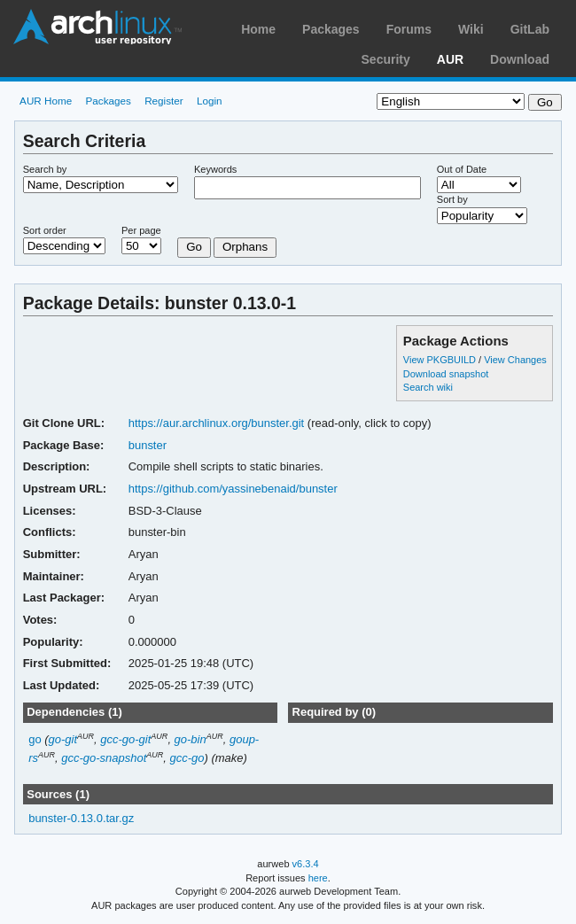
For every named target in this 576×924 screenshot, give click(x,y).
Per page (141, 230)
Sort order (45, 230)
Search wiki (428, 387)
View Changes (515, 360)
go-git (63, 739)
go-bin (191, 739)
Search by (45, 169)
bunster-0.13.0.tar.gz (81, 818)
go (35, 739)
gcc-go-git (125, 739)
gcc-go (187, 758)
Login (210, 101)
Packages (331, 29)
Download (520, 59)
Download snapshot (446, 374)
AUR (450, 59)
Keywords (215, 169)
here (318, 878)
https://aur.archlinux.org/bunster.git (217, 423)
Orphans (245, 247)
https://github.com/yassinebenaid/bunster (233, 489)
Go (194, 247)
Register (164, 101)
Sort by (452, 199)
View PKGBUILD (441, 360)
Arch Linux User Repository (97, 27)
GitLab (530, 29)
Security (386, 59)
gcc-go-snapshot (104, 758)
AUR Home (46, 101)
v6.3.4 (306, 864)
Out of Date (462, 169)
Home (258, 29)
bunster (148, 445)
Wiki (471, 29)
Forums (409, 29)
